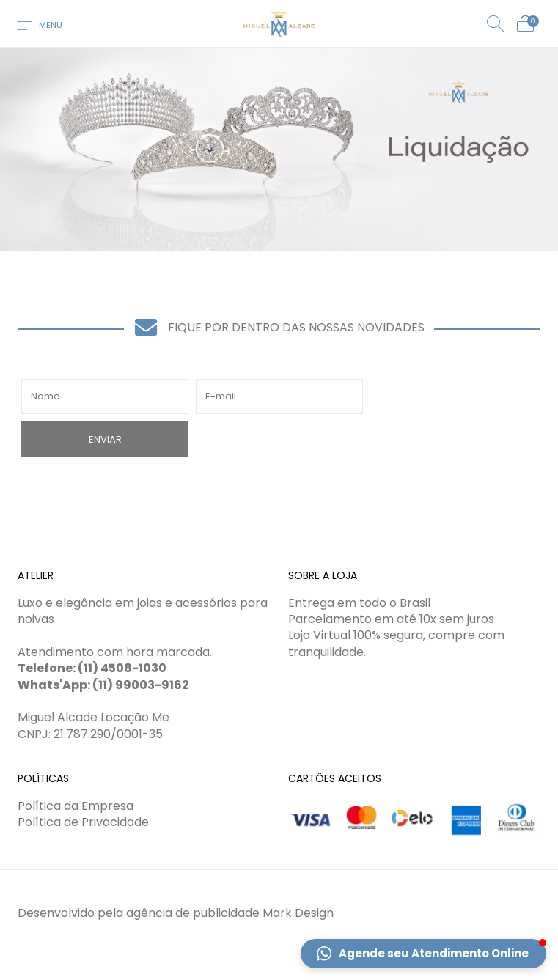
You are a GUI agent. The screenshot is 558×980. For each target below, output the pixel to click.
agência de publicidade (193, 913)
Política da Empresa (76, 806)
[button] (423, 954)
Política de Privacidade (83, 822)
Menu (51, 25)
